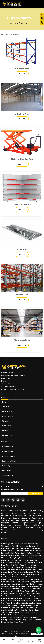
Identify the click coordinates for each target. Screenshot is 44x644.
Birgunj (38, 525)
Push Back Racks (17, 560)
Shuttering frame (9, 584)
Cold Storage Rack (33, 589)
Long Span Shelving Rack (25, 596)
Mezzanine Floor (22, 546)
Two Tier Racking (26, 563)
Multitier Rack (37, 548)
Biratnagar (22, 516)
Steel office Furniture (25, 572)
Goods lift (24, 553)
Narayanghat (36, 511)
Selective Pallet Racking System (13, 613)
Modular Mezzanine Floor (23, 617)
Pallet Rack (12, 572)
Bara (32, 520)
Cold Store (16, 586)
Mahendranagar (35, 513)
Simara (18, 520)
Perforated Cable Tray (33, 579)
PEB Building (18, 551)
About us (6, 407)
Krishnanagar (6, 516)
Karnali (39, 516)
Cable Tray (22, 250)
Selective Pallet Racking (10, 563)
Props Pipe (18, 622)
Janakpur (38, 530)
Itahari (38, 528)
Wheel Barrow (6, 586)
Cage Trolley (6, 591)
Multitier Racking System (18, 615)
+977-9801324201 (8, 387)
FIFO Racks (5, 558)
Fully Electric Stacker (23, 567)
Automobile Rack (18, 591)
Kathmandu (6, 523)
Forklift (4, 553)
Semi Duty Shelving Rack (11, 610)
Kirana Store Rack (33, 575)
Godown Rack (6, 589)
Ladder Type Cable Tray (15, 579)
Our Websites (7, 435)
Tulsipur (39, 520)
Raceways (5, 582)
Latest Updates (8, 416)
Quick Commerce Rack (29, 601)
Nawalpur (26, 520)
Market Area (7, 426)
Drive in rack (34, 546)
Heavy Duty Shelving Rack (30, 608)
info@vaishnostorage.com (16, 389)
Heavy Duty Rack (20, 544)
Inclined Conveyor (27, 605)
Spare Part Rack (31, 591)
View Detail (22, 74)
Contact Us (6, 431)
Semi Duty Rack (7, 544)
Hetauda (15, 523)
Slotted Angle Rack (8, 546)
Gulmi (3, 511)
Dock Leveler (29, 565)
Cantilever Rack (7, 551)
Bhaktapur (14, 530)
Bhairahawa (28, 525)
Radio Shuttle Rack (8, 548)
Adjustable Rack (12, 598)
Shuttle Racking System (23, 620)
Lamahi (23, 513)
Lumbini (18, 511)
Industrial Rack (22, 69)
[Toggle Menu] (39, 4)
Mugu (32, 523)
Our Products (21, 23)
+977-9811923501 (8, 384)
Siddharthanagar (8, 520)
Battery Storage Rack (9, 594)
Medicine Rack (16, 603)
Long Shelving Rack (24, 548)
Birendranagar (7, 525)
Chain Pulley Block (17, 565)
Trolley (17, 553)
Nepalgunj (20, 528)
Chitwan (18, 525)
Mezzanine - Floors (31, 551)
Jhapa (39, 523)
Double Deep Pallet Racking (31, 556)
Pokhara (30, 530)
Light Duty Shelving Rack (30, 610)
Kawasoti (31, 516)
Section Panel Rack (31, 560)
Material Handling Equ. (22, 159)
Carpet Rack (10, 596)
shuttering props (36, 584)
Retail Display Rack (8, 577)
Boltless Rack (33, 544)
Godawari (17, 518)
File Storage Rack (19, 589)
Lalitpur (11, 511)
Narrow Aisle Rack (25, 598)
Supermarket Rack (22, 204)
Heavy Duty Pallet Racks (19, 558)
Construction (22, 295)
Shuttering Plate (22, 584)
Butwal (4, 532)
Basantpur (26, 518)
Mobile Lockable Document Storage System (26, 582)
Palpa (15, 516)
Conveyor (16, 605)
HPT (40, 551)
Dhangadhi (24, 523)
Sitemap (5, 421)
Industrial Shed (22, 114)
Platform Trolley (14, 570)
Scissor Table (26, 570)
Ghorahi (4, 528)
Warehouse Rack (22, 340)
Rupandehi (30, 528)
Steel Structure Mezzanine (31, 586)
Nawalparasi (37, 518)
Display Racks (34, 553)
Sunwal (14, 513)
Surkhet (26, 511)
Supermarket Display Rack (26, 577)
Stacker (11, 553)
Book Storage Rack (29, 603)
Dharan (23, 530)
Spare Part (15, 608)
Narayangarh (6, 518)
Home (9, 23)
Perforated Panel (25, 594)
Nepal (12, 528)
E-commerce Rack (13, 601)
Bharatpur (5, 530)
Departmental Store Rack (16, 575)
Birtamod (5, 513)
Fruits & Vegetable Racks (11, 556)
